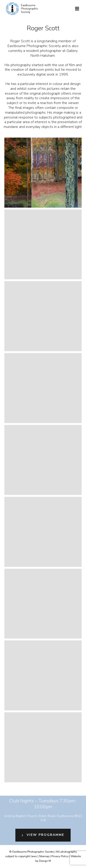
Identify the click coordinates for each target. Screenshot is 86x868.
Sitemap (44, 856)
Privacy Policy (60, 856)
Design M (45, 861)
